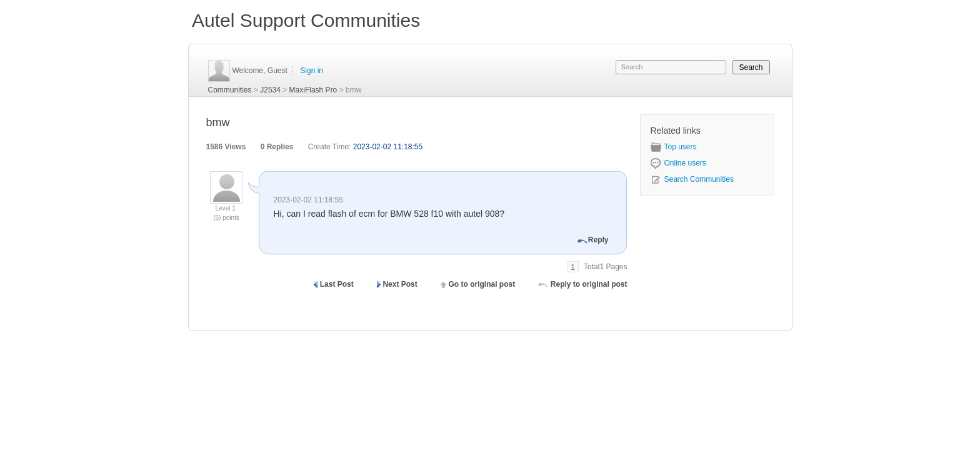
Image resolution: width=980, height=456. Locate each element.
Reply (598, 240)
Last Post (337, 284)
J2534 (270, 90)
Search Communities (692, 179)
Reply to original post (589, 284)
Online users (678, 163)
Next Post (400, 284)
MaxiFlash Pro (313, 90)
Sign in (312, 71)
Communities (230, 90)
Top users (674, 147)
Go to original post (482, 284)
